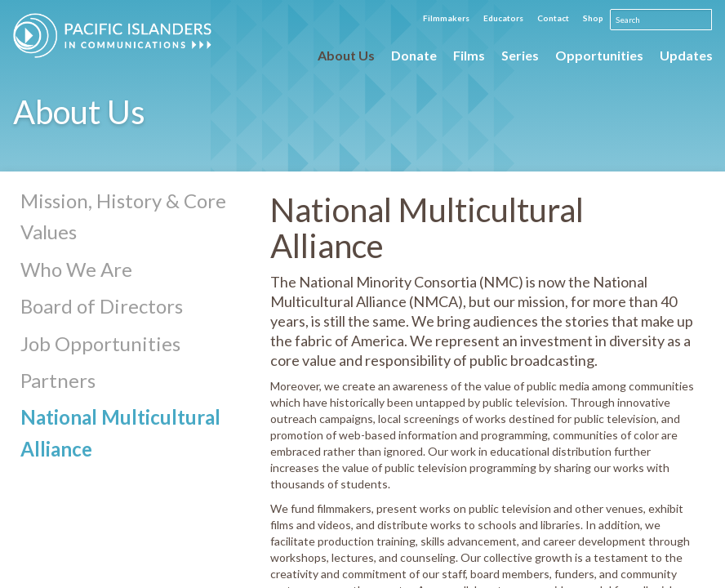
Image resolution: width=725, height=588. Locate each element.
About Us (346, 55)
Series (520, 55)
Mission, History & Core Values (123, 216)
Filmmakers (446, 18)
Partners (58, 380)
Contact (553, 18)
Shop (593, 18)
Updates (686, 55)
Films (469, 55)
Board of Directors (102, 306)
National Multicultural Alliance (120, 432)
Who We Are (76, 269)
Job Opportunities (100, 343)
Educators (503, 18)
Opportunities (599, 55)
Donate (414, 55)
